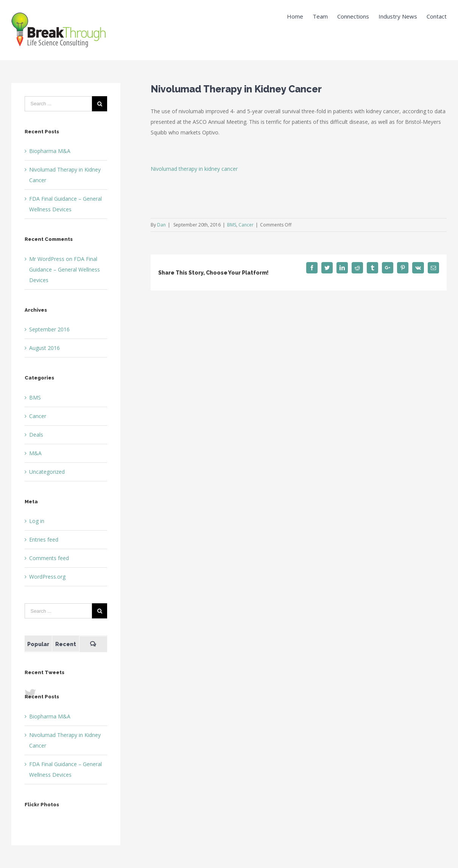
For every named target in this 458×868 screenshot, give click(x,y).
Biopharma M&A (50, 151)
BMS (232, 225)
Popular (38, 644)
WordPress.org (47, 577)
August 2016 (44, 348)
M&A (35, 453)
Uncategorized (47, 472)
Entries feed (44, 539)
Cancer (246, 225)
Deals (36, 435)
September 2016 (49, 329)
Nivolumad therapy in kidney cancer (194, 169)
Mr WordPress (47, 259)
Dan (161, 225)
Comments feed (49, 558)
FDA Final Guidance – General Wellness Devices (65, 269)
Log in (37, 521)
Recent (66, 644)
